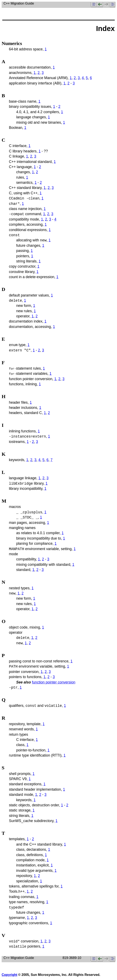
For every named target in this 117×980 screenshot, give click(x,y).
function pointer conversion (54, 682)
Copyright (9, 975)
